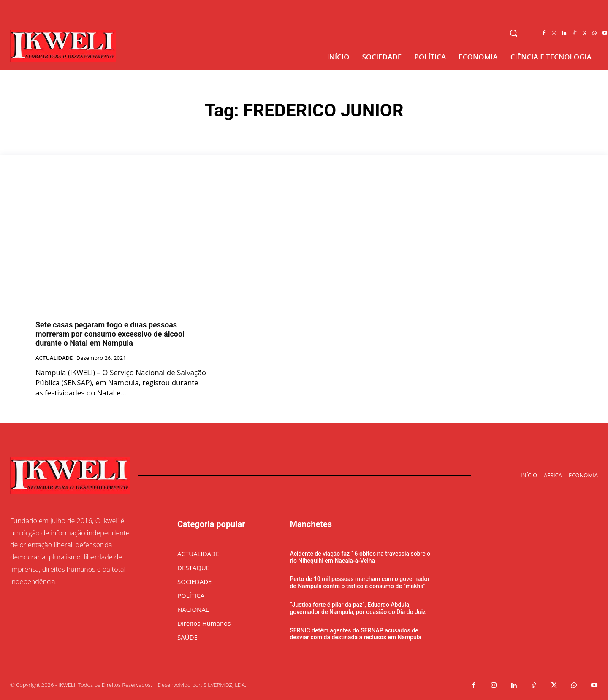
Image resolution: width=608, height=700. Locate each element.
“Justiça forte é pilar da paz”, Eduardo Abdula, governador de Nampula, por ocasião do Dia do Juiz (358, 608)
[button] (513, 33)
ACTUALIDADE (54, 358)
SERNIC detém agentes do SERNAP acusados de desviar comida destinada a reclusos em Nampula (356, 634)
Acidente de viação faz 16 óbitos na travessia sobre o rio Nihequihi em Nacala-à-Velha (360, 557)
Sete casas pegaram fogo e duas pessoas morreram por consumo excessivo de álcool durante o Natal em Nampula (110, 334)
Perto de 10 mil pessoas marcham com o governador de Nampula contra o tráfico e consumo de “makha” (360, 582)
